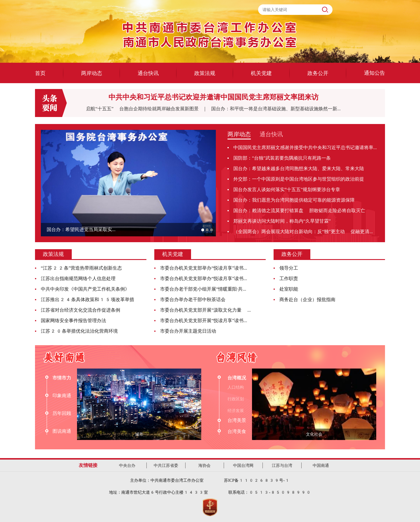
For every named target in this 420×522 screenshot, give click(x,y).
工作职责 (289, 279)
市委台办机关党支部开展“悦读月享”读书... (204, 321)
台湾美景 (237, 420)
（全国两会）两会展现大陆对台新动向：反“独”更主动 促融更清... (303, 232)
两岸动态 (239, 134)
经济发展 (236, 411)
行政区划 (236, 399)
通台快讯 (271, 134)
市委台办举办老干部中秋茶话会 (193, 300)
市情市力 (62, 378)
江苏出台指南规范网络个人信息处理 (78, 279)
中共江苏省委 (166, 465)
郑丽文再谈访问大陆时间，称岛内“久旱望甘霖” (282, 221)
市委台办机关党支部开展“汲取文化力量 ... (205, 310)
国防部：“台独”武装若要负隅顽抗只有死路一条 (282, 158)
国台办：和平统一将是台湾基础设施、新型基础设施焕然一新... (276, 109)
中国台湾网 (243, 465)
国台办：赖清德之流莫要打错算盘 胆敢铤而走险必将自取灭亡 (299, 211)
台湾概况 (237, 378)
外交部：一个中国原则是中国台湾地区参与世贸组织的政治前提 (299, 179)
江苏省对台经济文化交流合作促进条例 (80, 310)
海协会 (204, 465)
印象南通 (62, 396)
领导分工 (289, 268)
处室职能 (289, 289)
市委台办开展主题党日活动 (188, 331)
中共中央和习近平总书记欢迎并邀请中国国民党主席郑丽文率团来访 (213, 97)
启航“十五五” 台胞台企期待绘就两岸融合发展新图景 (145, 109)
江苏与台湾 (282, 465)
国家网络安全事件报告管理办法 (73, 321)
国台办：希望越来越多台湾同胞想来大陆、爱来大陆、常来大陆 (299, 169)
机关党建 (173, 254)
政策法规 (53, 254)
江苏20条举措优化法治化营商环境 (79, 331)
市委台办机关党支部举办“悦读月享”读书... (204, 268)
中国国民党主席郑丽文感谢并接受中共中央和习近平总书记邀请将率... (305, 147)
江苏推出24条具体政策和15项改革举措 (87, 300)
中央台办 (127, 465)
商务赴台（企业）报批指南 (307, 300)
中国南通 (321, 465)
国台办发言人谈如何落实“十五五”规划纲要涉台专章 (287, 190)
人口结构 (236, 387)
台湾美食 (237, 431)
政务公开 (292, 254)
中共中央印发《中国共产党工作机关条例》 (85, 289)
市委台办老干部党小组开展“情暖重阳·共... (203, 289)
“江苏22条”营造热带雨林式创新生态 (81, 268)
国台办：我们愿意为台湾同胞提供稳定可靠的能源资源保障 (294, 200)
